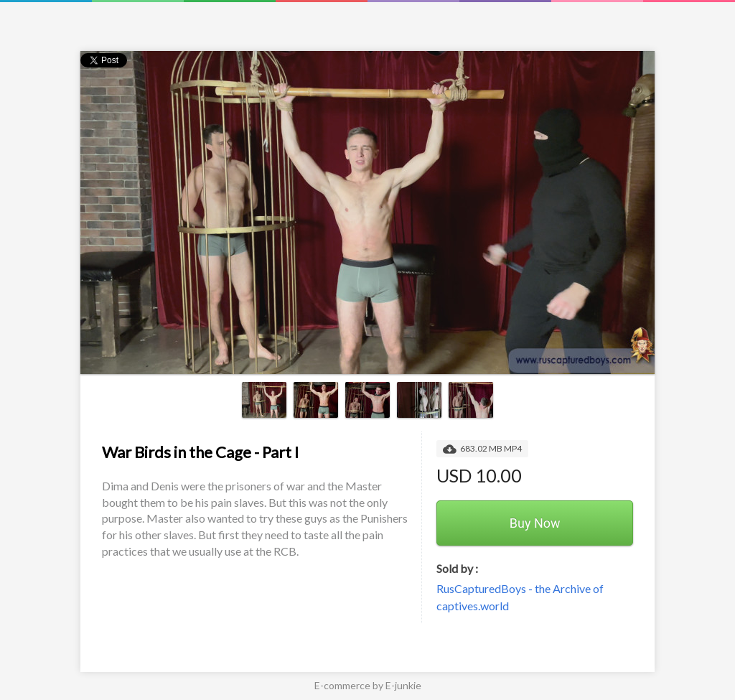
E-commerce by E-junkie (368, 685)
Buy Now (535, 523)
